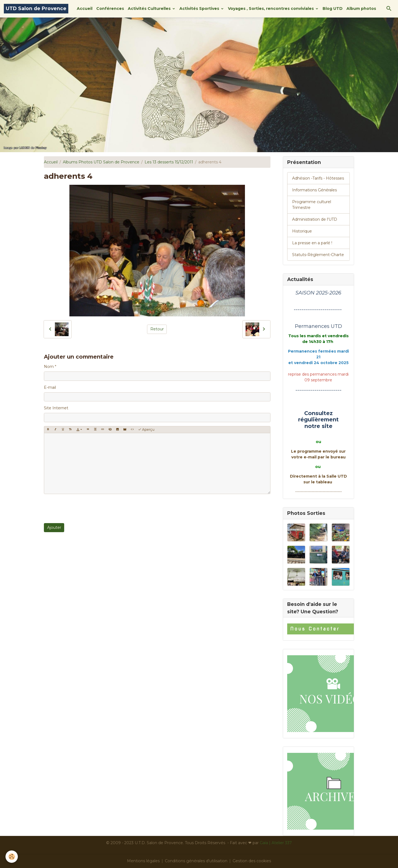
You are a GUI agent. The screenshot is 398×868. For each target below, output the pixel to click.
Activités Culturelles (150, 8)
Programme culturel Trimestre (312, 205)
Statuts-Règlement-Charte (318, 255)
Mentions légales (143, 861)
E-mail (50, 387)
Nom (49, 367)
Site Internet (56, 408)
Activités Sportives (200, 8)
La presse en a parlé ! (312, 243)
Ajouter (54, 527)
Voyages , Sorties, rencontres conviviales (271, 8)
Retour (157, 329)
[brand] (36, 9)
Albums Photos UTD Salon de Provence (101, 162)
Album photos (361, 8)
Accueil (85, 8)
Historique (302, 231)
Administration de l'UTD (315, 219)
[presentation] (86, 509)
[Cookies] (12, 857)
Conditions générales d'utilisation (196, 861)
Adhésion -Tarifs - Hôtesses (318, 178)
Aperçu (146, 429)
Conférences (110, 8)
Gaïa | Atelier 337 (276, 843)
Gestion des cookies (252, 861)
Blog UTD (333, 8)
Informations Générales (314, 190)
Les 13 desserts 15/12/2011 (169, 162)
